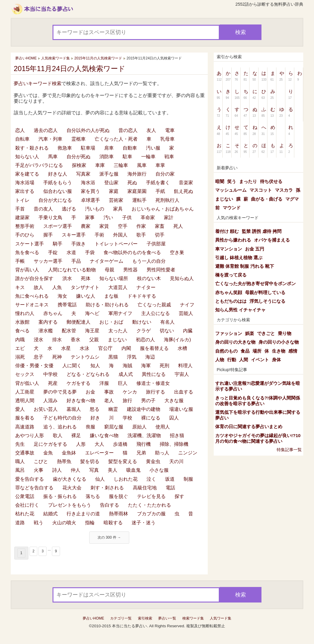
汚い (108, 218)
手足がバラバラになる (39, 165)
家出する (25, 191)
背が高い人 (27, 270)
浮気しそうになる (267, 301)
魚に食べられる (32, 296)
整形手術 (25, 226)
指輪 (90, 523)
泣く (151, 479)
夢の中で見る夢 (60, 392)
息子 (39, 357)
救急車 (65, 148)
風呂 (20, 470)
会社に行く (27, 505)
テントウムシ (85, 357)
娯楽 (250, 333)
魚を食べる (27, 252)
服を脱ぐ (118, 496)
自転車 (22, 139)
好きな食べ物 (81, 401)
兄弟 (141, 453)
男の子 (148, 401)
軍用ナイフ (120, 313)
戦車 (169, 157)
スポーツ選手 (58, 226)
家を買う (90, 191)
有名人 (167, 322)
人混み (50, 401)
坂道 (170, 479)
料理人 (185, 366)
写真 (94, 470)
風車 (142, 165)
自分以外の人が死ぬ (88, 130)
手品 (76, 261)
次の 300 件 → (109, 537)
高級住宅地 (145, 488)
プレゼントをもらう (70, 505)
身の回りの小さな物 (279, 342)
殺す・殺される (32, 148)
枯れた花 (25, 514)
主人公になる (156, 313)
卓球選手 (90, 200)
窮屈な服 (114, 427)
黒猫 (113, 357)
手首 (20, 209)
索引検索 (145, 618)
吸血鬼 (133, 470)
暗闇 (220, 181)
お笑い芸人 (46, 409)
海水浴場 (25, 183)
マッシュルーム (231, 190)
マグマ (292, 199)
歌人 (58, 435)
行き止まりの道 (83, 514)
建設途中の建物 (144, 409)
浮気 (132, 357)
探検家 (79, 165)
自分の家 (165, 174)
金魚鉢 (69, 453)
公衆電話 (25, 496)
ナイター (146, 287)
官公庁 (105, 348)
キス (20, 287)
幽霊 (113, 409)
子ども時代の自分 (62, 418)
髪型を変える (123, 461)
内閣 (126, 348)
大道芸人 (118, 287)
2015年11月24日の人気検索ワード (70, 69)
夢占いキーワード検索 (38, 83)
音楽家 (186, 183)
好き (95, 418)
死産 (53, 383)
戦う (39, 523)
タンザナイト (85, 287)
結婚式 (50, 514)
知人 (95, 366)
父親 (94, 340)
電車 (170, 130)
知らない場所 (114, 278)
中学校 (50, 374)
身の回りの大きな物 (235, 342)
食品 (245, 351)
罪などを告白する (34, 488)
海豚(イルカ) (177, 340)
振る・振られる (60, 496)
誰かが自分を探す (34, 278)
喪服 (90, 427)
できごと (266, 333)
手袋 (90, 252)
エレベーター (99, 453)
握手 (48, 235)
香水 (76, 340)
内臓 (188, 331)
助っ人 (162, 453)
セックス (25, 374)
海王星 (92, 331)
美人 (113, 470)
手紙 (160, 191)
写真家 (83, 174)
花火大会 (72, 488)
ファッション (229, 333)
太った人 (118, 331)
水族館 (22, 322)
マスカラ (284, 190)
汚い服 (153, 148)
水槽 (182, 348)
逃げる (69, 209)
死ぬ (132, 183)
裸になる (151, 418)
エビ (20, 348)
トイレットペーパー (116, 244)
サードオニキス (32, 305)
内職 (20, 340)
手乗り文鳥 (50, 218)
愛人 (20, 409)
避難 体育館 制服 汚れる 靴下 (245, 266)
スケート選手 (30, 244)
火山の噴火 (64, 523)
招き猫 (177, 435)
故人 (39, 287)
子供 (127, 218)
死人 (178, 226)
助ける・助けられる (107, 305)
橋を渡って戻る (231, 275)
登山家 (111, 183)
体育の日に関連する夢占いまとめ (249, 426)
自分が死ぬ (78, 157)
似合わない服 (58, 191)
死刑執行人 (167, 200)
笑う (232, 181)
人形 (81, 444)
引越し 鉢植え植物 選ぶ (239, 258)
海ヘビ (92, 313)
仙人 (100, 479)
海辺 (150, 357)
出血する (184, 392)
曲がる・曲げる (267, 199)
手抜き (78, 244)
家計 (169, 218)
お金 (90, 392)
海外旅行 (137, 174)
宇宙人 (182, 374)
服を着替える (154, 348)
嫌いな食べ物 (104, 435)
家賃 (104, 226)
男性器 (130, 270)
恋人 (20, 130)
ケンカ (130, 392)
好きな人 (58, 174)
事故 (109, 392)
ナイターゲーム (107, 261)
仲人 (76, 470)
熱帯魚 (64, 461)
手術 (99, 235)
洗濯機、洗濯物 (144, 435)
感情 (293, 351)
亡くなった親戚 (154, 305)
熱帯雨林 (118, 514)
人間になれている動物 (72, 270)
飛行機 (144, 444)
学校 (127, 418)
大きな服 (174, 401)
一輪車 (148, 157)
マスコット (261, 190)
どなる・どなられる (88, 374)
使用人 (163, 427)
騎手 (58, 244)
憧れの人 (25, 313)
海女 (62, 296)
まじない (117, 340)
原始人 (139, 427)
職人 (20, 461)
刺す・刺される (107, 488)
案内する (48, 322)
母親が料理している (265, 292)
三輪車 (121, 165)
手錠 (53, 252)
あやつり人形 (30, 435)
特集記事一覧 (289, 450)
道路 (20, 523)
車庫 (100, 165)
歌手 (141, 235)
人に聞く (72, 366)
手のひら (25, 235)
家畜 (160, 226)
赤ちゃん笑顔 (229, 292)
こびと (41, 461)
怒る (95, 409)
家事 (90, 218)
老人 (109, 401)
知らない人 (27, 157)
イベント (260, 360)
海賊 (127, 366)
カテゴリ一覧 (121, 618)
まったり (248, 181)
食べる (22, 331)
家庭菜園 (137, 191)
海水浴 (88, 183)
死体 (86, 278)
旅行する (156, 392)
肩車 (109, 148)
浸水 (39, 340)
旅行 (127, 401)
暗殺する (113, 523)
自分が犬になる (55, 200)
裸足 (76, 435)
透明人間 (25, 401)
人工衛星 (25, 392)
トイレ (22, 200)
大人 (99, 444)
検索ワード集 (193, 618)
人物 (220, 360)
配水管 (69, 331)
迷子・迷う (144, 523)
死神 (57, 357)
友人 (151, 130)
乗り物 (285, 333)
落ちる (93, 496)
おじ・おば (111, 322)
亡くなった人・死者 (116, 139)
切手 (160, 235)
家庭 (114, 191)
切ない (167, 331)
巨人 (123, 383)
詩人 (57, 470)
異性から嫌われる (233, 240)
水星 (66, 348)
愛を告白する (30, 479)
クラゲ (144, 331)
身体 (276, 360)
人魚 (57, 287)
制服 (188, 479)
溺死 (20, 357)
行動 (232, 360)
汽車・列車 (50, 139)
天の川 (176, 461)
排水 (57, 340)
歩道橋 (120, 444)
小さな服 (159, 470)
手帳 (20, 261)
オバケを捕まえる (272, 240)
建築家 (22, 218)
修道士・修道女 (153, 383)
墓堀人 (74, 409)
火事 (39, 470)
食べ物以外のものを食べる (132, 252)
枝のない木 (149, 278)
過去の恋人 (46, 130)
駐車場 (88, 148)
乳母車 (167, 139)
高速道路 (25, 427)
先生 (20, 444)
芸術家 (116, 200)
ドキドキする (142, 296)
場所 (257, 351)
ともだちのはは (231, 301)
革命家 (148, 218)
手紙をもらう (58, 183)
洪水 (67, 278)
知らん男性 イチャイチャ (240, 310)
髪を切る (90, 461)
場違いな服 (181, 409)
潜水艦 (46, 331)
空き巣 (177, 252)
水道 (71, 252)
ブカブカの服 (151, 514)
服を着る (25, 418)
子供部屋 (156, 244)
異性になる (154, 374)
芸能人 (186, 313)
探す (179, 496)
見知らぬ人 (182, 278)
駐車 (127, 157)
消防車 (107, 157)
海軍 (146, 366)
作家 (141, 226)
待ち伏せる (271, 181)
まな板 (111, 296)
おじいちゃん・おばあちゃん (163, 209)
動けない (142, 322)
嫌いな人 (86, 296)
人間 (244, 360)
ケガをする (78, 383)
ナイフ (187, 305)
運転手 (139, 200)
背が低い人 (27, 383)
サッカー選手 (48, 261)
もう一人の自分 (149, 261)
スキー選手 (74, 235)
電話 (170, 488)
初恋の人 (145, 340)
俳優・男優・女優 (34, 366)
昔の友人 (43, 209)
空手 (123, 226)
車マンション (229, 249)
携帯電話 (67, 305)
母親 (110, 270)
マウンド (232, 208)
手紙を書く (158, 183)
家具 (118, 209)
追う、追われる (60, 427)
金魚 (48, 453)
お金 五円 (255, 249)
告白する (110, 505)
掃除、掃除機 (174, 444)
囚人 (174, 418)
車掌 (160, 165)
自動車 (130, 148)
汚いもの (95, 209)
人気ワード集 (221, 618)
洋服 (104, 383)
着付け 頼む (227, 231)
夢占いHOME (93, 618)
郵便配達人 (78, 322)
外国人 (120, 235)
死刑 (164, 366)
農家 (86, 226)
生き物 (279, 351)
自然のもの (226, 351)
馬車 (53, 157)
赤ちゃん (53, 313)
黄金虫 (153, 461)
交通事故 (25, 453)
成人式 (126, 374)
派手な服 (109, 174)
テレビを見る (151, 496)
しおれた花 (126, 479)
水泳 (84, 348)
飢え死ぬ (184, 191)
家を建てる (27, 174)
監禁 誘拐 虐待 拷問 (262, 231)
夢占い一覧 (167, 618)
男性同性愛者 (161, 270)
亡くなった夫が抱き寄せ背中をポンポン (255, 283)
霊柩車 (78, 139)
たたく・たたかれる (150, 505)
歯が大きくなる (70, 479)
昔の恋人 (128, 130)
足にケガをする (50, 444)
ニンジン (188, 453)
